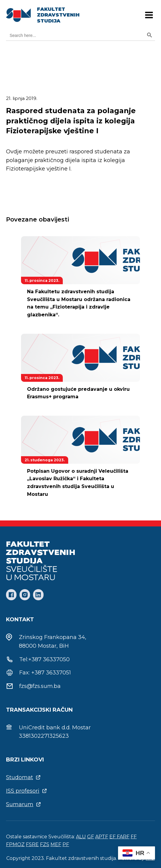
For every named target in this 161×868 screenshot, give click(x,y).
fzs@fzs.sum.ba (40, 686)
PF (66, 844)
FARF (123, 837)
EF (113, 837)
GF (91, 837)
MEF (56, 844)
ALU (81, 837)
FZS (45, 844)
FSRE (32, 844)
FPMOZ (15, 844)
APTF (102, 837)
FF (134, 837)
